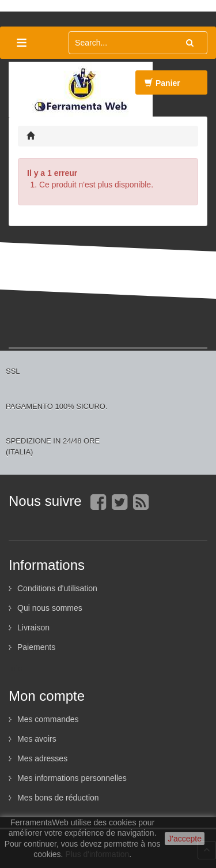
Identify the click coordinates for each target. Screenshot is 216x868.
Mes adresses (42, 758)
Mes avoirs (37, 739)
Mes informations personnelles (72, 778)
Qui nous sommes (50, 608)
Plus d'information (97, 854)
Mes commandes (48, 719)
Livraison (33, 627)
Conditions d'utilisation (57, 588)
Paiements (36, 647)
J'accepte (185, 839)
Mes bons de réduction (58, 798)
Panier (162, 87)
